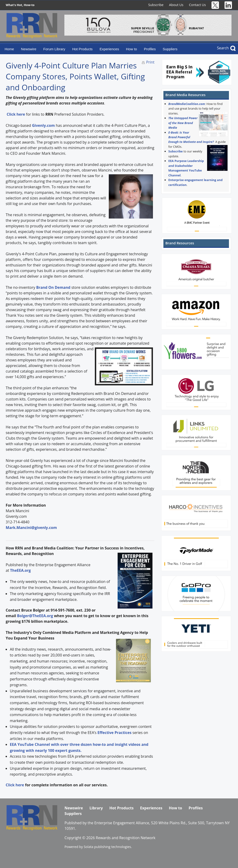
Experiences (109, 49)
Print (150, 62)
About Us (176, 5)
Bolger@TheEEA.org (35, 616)
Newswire (29, 49)
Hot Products (83, 49)
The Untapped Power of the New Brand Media (183, 123)
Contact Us (197, 5)
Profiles (150, 49)
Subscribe (156, 5)
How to (131, 49)
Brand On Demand (53, 287)
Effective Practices (114, 733)
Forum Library (54, 49)
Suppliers (170, 49)
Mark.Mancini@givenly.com (31, 528)
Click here (15, 785)
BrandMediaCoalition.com (187, 104)
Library (96, 808)
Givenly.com (43, 125)
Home (9, 49)
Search (223, 48)
